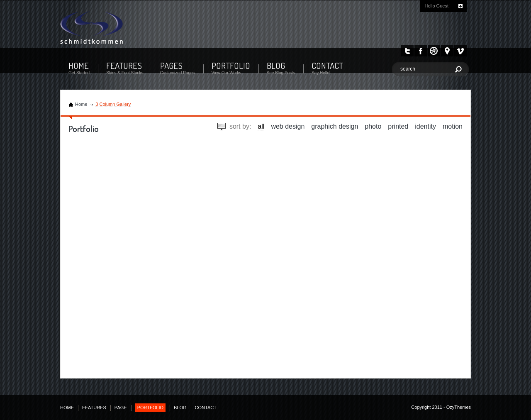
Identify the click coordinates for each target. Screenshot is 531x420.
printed (398, 126)
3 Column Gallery (113, 104)
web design (288, 126)
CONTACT (327, 65)
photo (373, 126)
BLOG (276, 65)
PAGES (171, 65)
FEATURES (124, 65)
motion (453, 126)
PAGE (121, 408)
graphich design (335, 126)
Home (81, 104)
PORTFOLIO (231, 65)
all (261, 126)
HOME (79, 65)
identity (425, 126)
